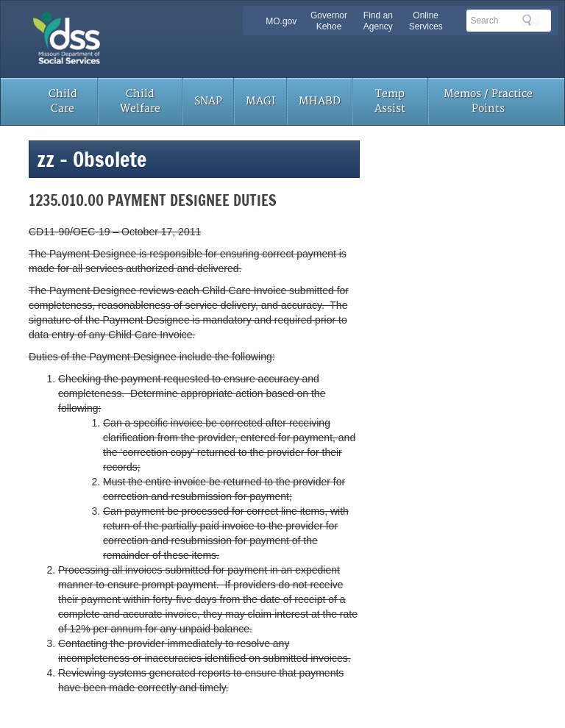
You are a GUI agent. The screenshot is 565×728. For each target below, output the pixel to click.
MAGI (260, 101)
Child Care (63, 101)
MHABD (320, 101)
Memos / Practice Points (488, 101)
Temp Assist (390, 101)
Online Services (426, 21)
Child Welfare (140, 101)
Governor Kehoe (329, 21)
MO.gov (281, 21)
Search (531, 20)
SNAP (208, 101)
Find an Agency (378, 21)
